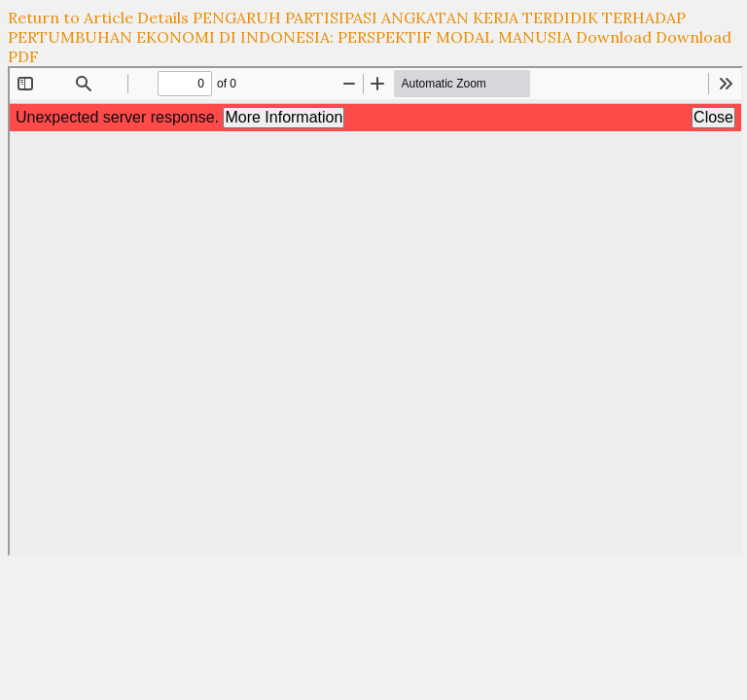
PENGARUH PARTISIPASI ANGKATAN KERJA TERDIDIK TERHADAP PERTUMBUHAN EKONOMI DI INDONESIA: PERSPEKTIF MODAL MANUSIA (347, 27)
